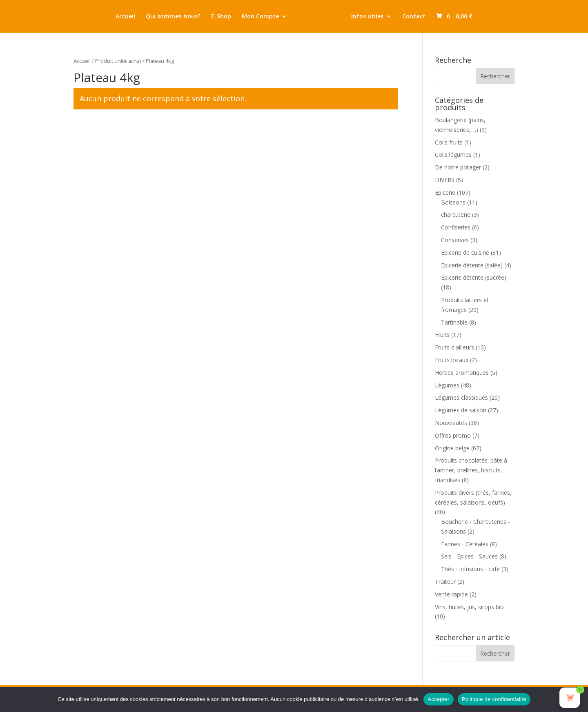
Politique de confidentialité (494, 699)
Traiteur (445, 582)
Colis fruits (449, 142)
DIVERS (445, 180)
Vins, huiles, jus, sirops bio (469, 607)
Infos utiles (377, 17)
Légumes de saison (461, 410)
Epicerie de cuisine (465, 253)
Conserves (455, 240)
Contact (423, 17)
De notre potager (458, 167)
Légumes (447, 385)
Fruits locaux (452, 360)
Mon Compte (251, 17)
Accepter (438, 699)
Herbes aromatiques (462, 373)
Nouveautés (451, 423)
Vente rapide (451, 594)
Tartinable (454, 322)
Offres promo (453, 435)
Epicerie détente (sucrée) (474, 277)
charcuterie (456, 215)
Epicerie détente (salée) (472, 265)
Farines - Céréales (465, 544)
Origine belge (452, 448)
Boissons (453, 202)
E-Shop (212, 17)
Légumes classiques (461, 397)
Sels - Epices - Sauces (469, 556)
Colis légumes (453, 155)
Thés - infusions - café (470, 569)
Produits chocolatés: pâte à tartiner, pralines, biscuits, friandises (471, 470)
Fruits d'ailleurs (454, 347)
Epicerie (445, 192)
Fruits (442, 335)
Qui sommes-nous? (164, 17)
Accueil (116, 17)
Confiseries (456, 227)
